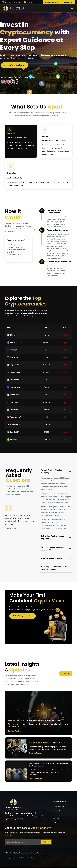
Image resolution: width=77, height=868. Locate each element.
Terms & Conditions (23, 858)
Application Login (37, 858)
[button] (72, 9)
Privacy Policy (10, 858)
